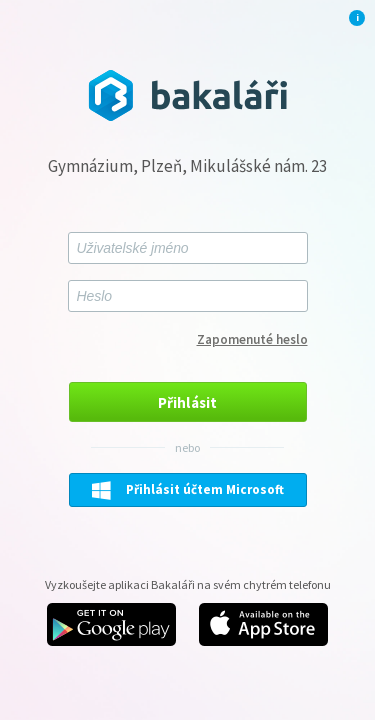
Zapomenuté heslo (252, 339)
